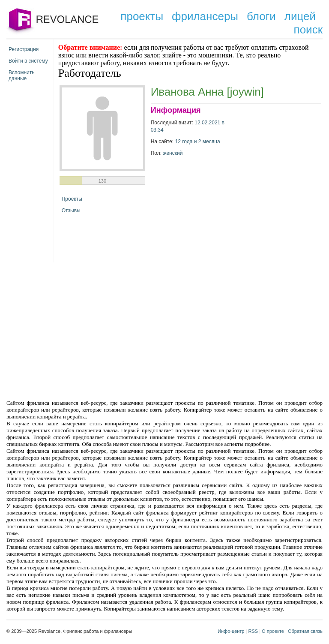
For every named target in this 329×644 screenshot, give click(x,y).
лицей (300, 16)
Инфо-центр (231, 631)
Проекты (72, 199)
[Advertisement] (92, 330)
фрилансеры (205, 16)
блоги (261, 16)
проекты (142, 16)
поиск (308, 30)
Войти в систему (28, 61)
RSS (253, 631)
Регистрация (24, 49)
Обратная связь (305, 631)
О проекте (273, 631)
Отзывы (71, 211)
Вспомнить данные (22, 74)
